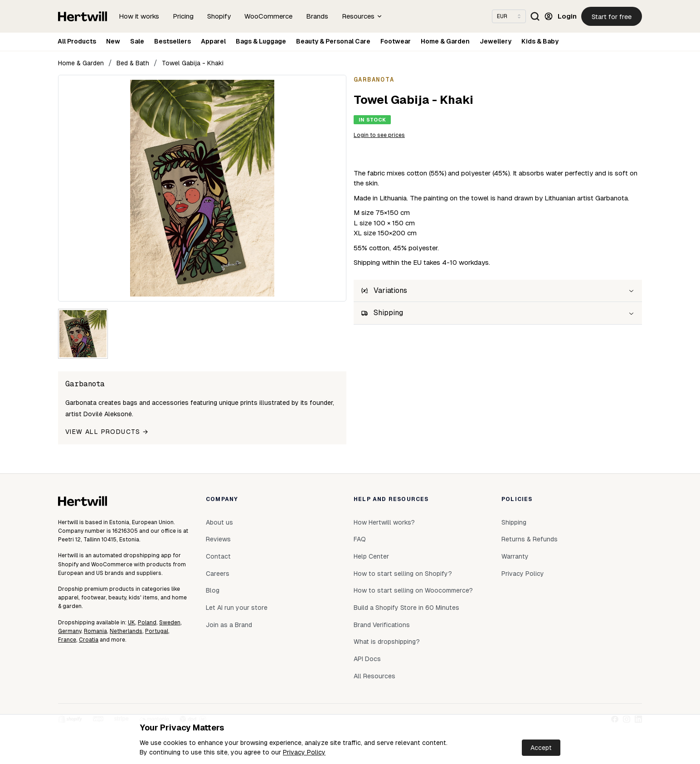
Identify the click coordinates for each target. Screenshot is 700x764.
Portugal (157, 631)
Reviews (218, 539)
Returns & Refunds (530, 539)
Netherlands (126, 631)
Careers (218, 574)
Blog (213, 590)
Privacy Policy (304, 752)
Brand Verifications (382, 625)
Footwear (396, 41)
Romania (95, 631)
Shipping (514, 522)
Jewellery (496, 41)
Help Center (371, 556)
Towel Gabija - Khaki (193, 63)
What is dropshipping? (387, 642)
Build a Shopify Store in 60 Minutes (406, 608)
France (67, 640)
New (113, 41)
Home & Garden (445, 41)
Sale (137, 41)
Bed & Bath (133, 63)
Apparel (213, 41)
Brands (317, 16)
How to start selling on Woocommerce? (413, 590)
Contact (218, 556)
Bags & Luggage (261, 41)
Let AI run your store (237, 608)
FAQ (360, 539)
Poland (147, 623)
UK (131, 623)
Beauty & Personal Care (333, 41)
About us (219, 522)
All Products (77, 41)
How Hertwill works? (384, 522)
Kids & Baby (540, 41)
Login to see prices (379, 135)
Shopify (219, 16)
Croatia (89, 640)
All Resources (374, 676)
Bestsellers (173, 41)
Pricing (183, 16)
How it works (139, 16)
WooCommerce (268, 16)
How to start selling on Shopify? (403, 574)
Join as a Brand (229, 625)
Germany (70, 631)
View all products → (107, 432)
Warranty (515, 556)
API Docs (367, 659)
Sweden (170, 623)
